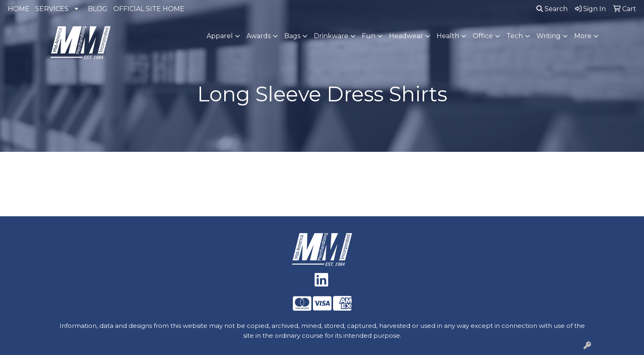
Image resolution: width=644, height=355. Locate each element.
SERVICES (52, 9)
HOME (19, 9)
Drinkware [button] (331, 36)
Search (552, 9)
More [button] (583, 36)
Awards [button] (259, 36)
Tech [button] (515, 36)
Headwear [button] (406, 36)
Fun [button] (369, 36)
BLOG (98, 9)
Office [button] (483, 36)
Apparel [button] (220, 36)
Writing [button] (549, 36)
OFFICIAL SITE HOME (149, 9)
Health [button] (448, 36)
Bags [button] (292, 36)
